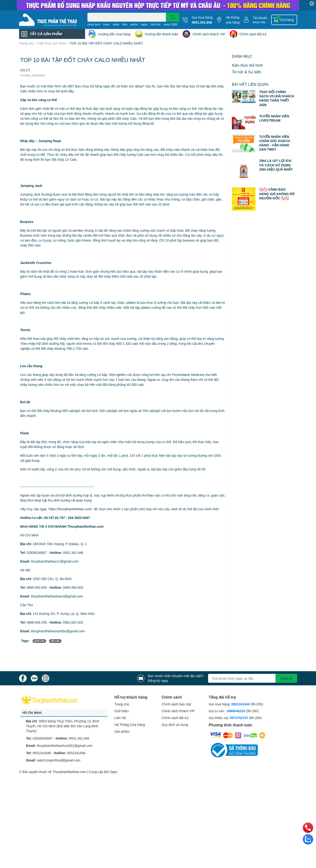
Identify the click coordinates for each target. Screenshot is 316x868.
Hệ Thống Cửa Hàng (130, 725)
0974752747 (240, 718)
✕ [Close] (312, 3)
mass (106, 24)
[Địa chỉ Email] (253, 678)
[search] (173, 17)
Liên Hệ (120, 718)
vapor (144, 24)
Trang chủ (122, 704)
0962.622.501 (73, 622)
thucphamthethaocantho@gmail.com (58, 631)
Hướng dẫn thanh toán (162, 34)
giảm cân (39, 641)
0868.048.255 (37, 622)
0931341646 (42, 753)
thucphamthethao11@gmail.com (55, 561)
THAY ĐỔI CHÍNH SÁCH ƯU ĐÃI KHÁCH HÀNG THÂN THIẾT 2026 (277, 98)
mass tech (94, 24)
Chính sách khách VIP (209, 34)
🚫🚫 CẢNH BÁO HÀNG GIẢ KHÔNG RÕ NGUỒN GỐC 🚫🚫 (277, 194)
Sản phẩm (122, 731)
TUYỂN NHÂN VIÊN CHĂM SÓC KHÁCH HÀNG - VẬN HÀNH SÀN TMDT (275, 143)
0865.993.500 (37, 587)
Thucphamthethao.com (69, 772)
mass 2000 (170, 24)
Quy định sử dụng (175, 725)
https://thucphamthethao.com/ (70, 509)
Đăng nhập (259, 22)
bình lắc (156, 24)
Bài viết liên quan (250, 84)
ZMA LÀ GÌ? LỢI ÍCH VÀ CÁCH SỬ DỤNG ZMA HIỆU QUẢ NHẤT (276, 165)
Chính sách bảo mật (176, 704)
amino (134, 24)
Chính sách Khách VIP (178, 711)
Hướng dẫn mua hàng (114, 34)
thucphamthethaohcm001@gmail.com (65, 746)
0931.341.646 (202, 22)
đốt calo (55, 641)
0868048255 (236, 711)
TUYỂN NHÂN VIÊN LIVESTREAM (274, 118)
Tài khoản (260, 18)
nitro (125, 24)
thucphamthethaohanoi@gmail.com (57, 596)
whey (116, 24)
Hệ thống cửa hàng (233, 20)
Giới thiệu (122, 711)
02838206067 (37, 553)
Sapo (113, 772)
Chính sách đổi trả (253, 34)
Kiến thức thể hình (247, 65)
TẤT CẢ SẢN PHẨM (46, 34)
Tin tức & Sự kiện (247, 72)
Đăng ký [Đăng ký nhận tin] (286, 678)
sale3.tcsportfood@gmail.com (59, 760)
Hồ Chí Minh (32, 713)
